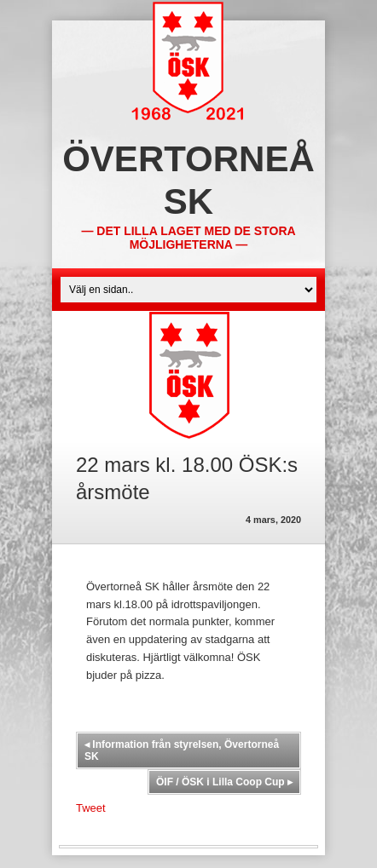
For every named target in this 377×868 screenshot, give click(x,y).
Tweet (91, 808)
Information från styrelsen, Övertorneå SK (182, 750)
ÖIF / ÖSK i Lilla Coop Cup (224, 782)
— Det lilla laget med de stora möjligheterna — (188, 238)
